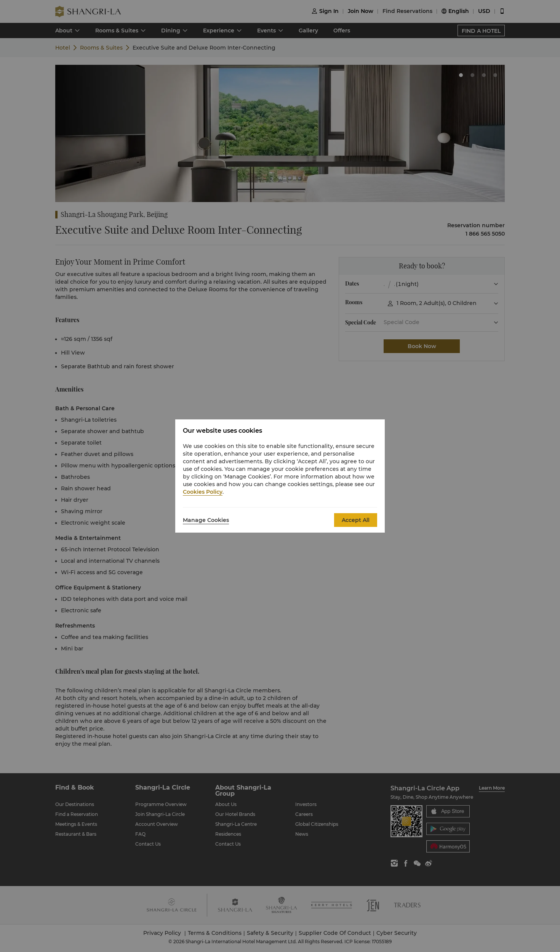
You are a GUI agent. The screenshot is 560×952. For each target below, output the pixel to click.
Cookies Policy (203, 492)
